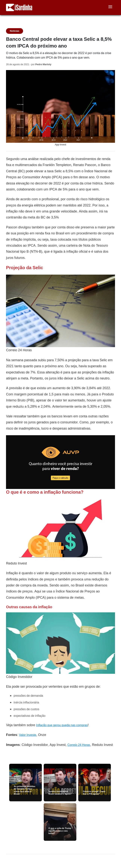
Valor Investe (28, 735)
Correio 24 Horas (79, 745)
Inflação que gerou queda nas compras (62, 725)
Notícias (15, 31)
